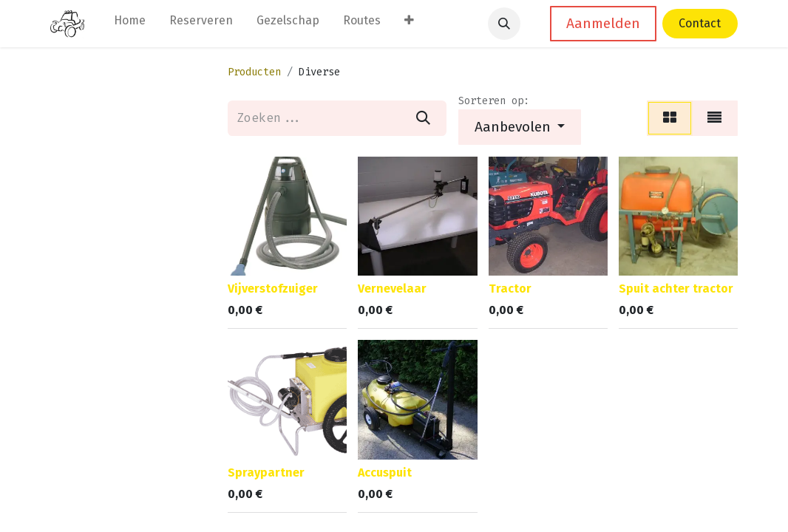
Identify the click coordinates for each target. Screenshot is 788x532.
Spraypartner (266, 473)
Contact (700, 23)
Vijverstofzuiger (273, 289)
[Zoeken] (423, 118)
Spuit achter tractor (676, 289)
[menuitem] (130, 24)
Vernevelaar (392, 289)
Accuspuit (385, 473)
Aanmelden (603, 23)
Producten (254, 72)
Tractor (510, 289)
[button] (504, 24)
